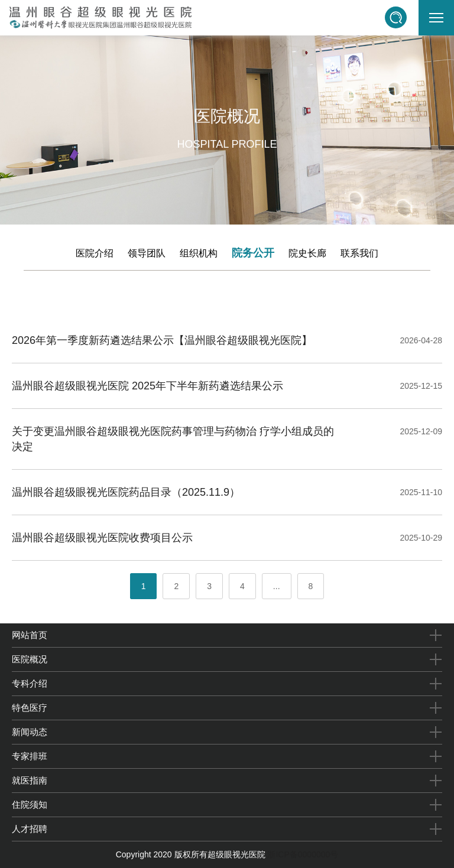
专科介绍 (30, 683)
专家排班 (30, 756)
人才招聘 (30, 829)
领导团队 (147, 253)
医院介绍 (95, 253)
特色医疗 (30, 708)
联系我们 (359, 253)
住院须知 (30, 804)
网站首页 (30, 635)
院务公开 (253, 253)
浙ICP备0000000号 (303, 854)
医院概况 (30, 659)
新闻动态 (30, 732)
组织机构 (199, 253)
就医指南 (30, 780)
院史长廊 (307, 253)
